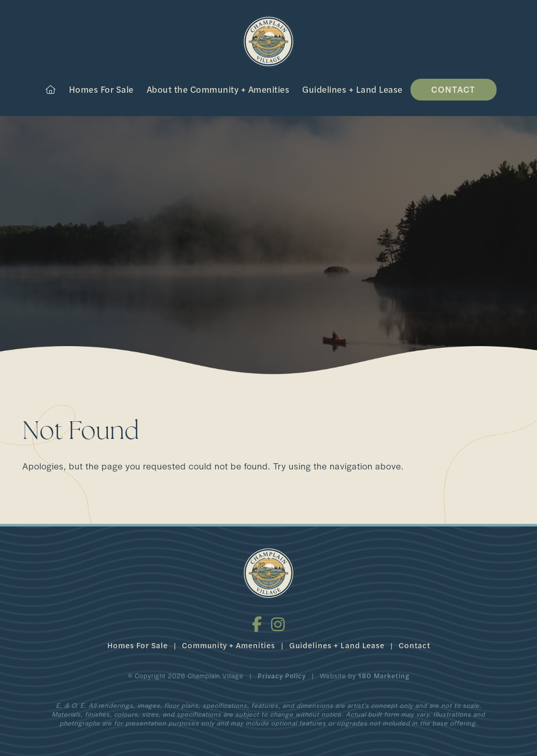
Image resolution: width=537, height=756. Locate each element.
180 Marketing (384, 675)
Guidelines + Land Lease (352, 89)
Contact (454, 89)
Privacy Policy (282, 675)
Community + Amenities (229, 645)
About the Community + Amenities (218, 89)
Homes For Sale (101, 89)
